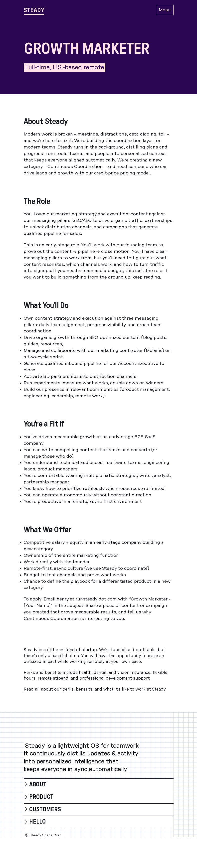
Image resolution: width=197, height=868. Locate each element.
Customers (45, 810)
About (38, 785)
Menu (165, 10)
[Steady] (34, 10)
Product (41, 797)
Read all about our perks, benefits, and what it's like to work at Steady (95, 689)
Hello (37, 822)
